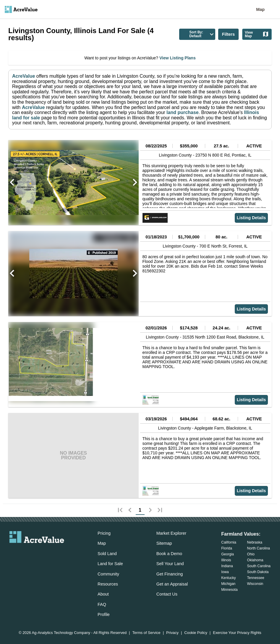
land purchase (182, 112)
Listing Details (251, 218)
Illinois (226, 560)
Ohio (251, 554)
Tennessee (256, 578)
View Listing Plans (177, 58)
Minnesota (229, 590)
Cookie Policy (196, 633)
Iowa (225, 572)
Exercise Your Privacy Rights (237, 633)
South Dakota (258, 572)
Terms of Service (146, 633)
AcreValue (24, 76)
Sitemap (164, 543)
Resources (108, 584)
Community (108, 574)
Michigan (228, 584)
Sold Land (107, 554)
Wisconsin (255, 584)
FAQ (102, 604)
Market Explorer (171, 533)
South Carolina (259, 566)
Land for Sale (110, 564)
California (229, 542)
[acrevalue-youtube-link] (61, 553)
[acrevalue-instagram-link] (48, 553)
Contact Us (167, 594)
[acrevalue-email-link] (13, 553)
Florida (227, 548)
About (103, 594)
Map (260, 9)
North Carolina (259, 548)
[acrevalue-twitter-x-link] (37, 553)
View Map (257, 34)
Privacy (172, 633)
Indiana (227, 566)
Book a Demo (169, 554)
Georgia (228, 554)
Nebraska (255, 542)
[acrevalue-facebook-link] (25, 553)
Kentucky (228, 578)
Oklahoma (255, 560)
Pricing (104, 533)
